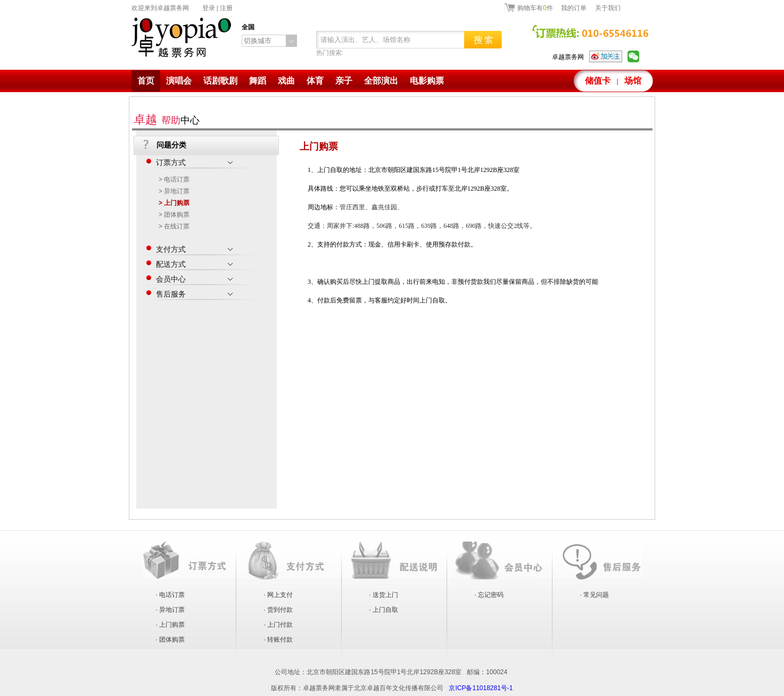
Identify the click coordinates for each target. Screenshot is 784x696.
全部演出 (381, 81)
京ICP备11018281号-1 (481, 688)
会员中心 (194, 277)
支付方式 (194, 248)
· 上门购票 (171, 625)
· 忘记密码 (489, 595)
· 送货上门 (384, 595)
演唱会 (179, 81)
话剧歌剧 (220, 81)
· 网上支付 (279, 595)
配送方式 (194, 263)
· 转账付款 (279, 640)
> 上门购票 (174, 203)
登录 (209, 8)
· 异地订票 (171, 610)
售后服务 (194, 292)
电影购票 (427, 81)
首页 (146, 81)
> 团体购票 (174, 215)
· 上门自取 (384, 610)
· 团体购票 (171, 640)
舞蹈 (258, 81)
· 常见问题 (595, 595)
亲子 (344, 81)
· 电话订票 (171, 595)
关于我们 (608, 8)
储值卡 (598, 81)
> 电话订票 (174, 179)
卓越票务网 (568, 57)
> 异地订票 (174, 191)
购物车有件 (535, 7)
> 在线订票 (174, 226)
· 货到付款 (279, 610)
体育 (315, 81)
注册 (226, 8)
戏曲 (286, 81)
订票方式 (194, 161)
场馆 (633, 81)
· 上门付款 (279, 625)
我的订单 (574, 8)
